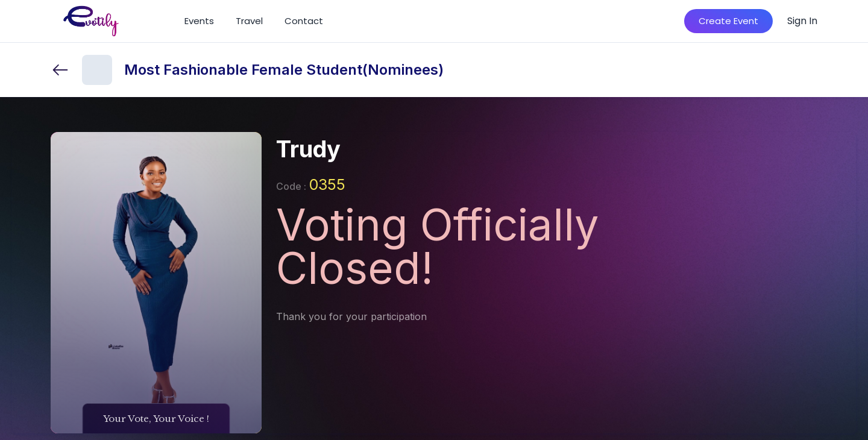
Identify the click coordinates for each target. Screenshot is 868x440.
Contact (304, 21)
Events (199, 21)
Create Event (728, 21)
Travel (249, 21)
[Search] (658, 21)
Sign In (802, 21)
